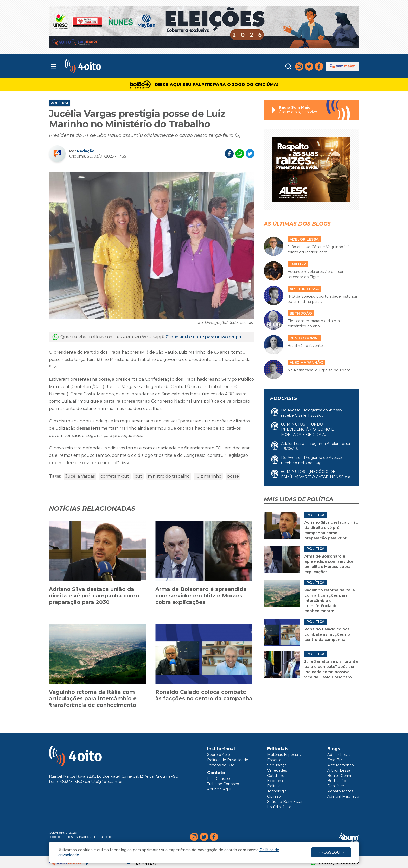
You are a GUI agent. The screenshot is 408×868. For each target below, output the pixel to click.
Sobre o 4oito (219, 755)
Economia (276, 781)
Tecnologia (277, 791)
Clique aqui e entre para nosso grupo (203, 337)
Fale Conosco (219, 779)
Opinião (274, 796)
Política (59, 103)
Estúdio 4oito (279, 807)
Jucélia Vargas (80, 476)
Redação (86, 151)
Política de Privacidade (228, 760)
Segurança (277, 765)
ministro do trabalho (169, 476)
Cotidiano (276, 776)
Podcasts (283, 398)
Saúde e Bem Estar (285, 802)
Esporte (274, 760)
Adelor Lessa (339, 755)
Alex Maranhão (341, 765)
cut (138, 476)
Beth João (337, 781)
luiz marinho (208, 476)
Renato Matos (340, 791)
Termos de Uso (221, 765)
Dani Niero (337, 786)
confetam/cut (115, 476)
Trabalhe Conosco (223, 784)
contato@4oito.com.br (104, 782)
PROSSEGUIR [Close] (331, 852)
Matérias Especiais (284, 755)
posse (233, 476)
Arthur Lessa (339, 770)
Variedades (277, 770)
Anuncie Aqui (219, 789)
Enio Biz (335, 760)
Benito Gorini (339, 776)
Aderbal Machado (343, 796)
